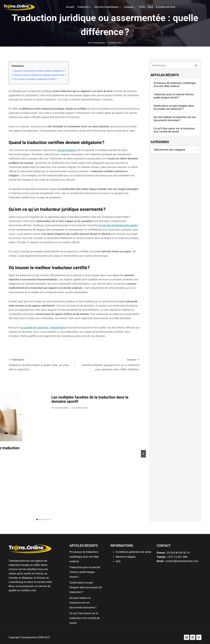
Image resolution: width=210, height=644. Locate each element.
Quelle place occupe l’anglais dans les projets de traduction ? (174, 107)
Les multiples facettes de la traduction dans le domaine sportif (90, 399)
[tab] (37, 519)
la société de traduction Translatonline (43, 328)
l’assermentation (66, 150)
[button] (203, 4)
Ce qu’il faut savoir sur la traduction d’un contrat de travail (174, 130)
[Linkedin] (193, 637)
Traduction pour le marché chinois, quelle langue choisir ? (174, 96)
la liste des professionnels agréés (118, 225)
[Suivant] (143, 454)
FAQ (118, 561)
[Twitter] (199, 637)
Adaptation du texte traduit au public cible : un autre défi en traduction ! (40, 364)
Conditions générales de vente (133, 552)
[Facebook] (187, 637)
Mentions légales (126, 557)
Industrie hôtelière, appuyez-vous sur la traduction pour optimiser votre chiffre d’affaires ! (108, 364)
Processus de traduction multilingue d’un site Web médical (175, 85)
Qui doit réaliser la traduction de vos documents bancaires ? (175, 119)
